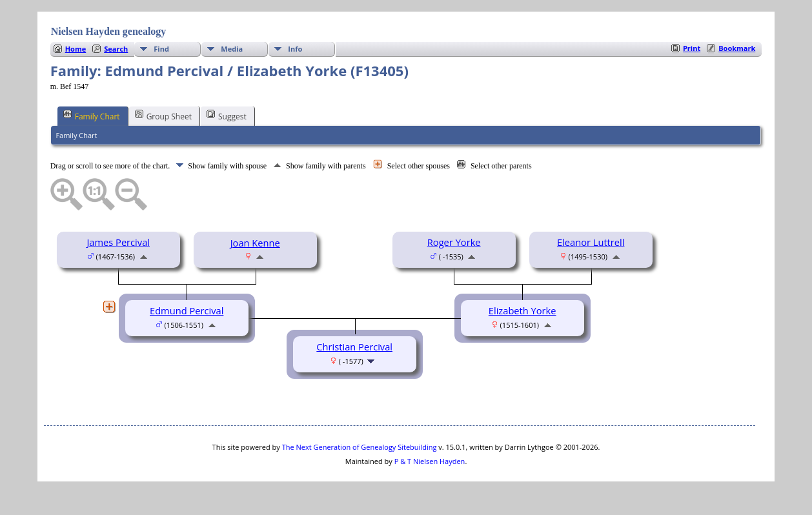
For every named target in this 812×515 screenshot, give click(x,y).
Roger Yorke (454, 242)
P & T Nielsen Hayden (430, 461)
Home (76, 49)
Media (232, 49)
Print (692, 48)
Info (295, 49)
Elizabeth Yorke (523, 310)
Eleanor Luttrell (591, 242)
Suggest (227, 116)
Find (161, 49)
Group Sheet (163, 116)
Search (116, 49)
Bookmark (737, 48)
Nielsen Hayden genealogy (109, 31)
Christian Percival (354, 347)
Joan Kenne (255, 243)
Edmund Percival (187, 310)
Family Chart (92, 116)
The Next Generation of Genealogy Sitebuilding (360, 447)
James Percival (118, 242)
